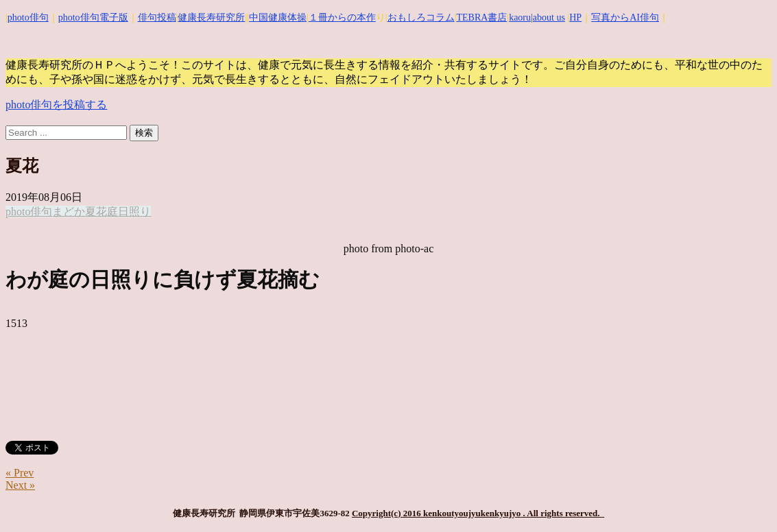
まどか (69, 211)
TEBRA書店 (481, 17)
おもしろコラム (421, 17)
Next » (20, 485)
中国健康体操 (278, 17)
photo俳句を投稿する (56, 105)
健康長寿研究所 (211, 17)
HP (575, 17)
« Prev (20, 473)
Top (744, 499)
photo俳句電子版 (93, 17)
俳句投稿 (157, 17)
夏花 (96, 211)
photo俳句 (28, 17)
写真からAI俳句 (625, 17)
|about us (548, 17)
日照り (134, 211)
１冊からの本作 (342, 17)
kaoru (520, 17)
